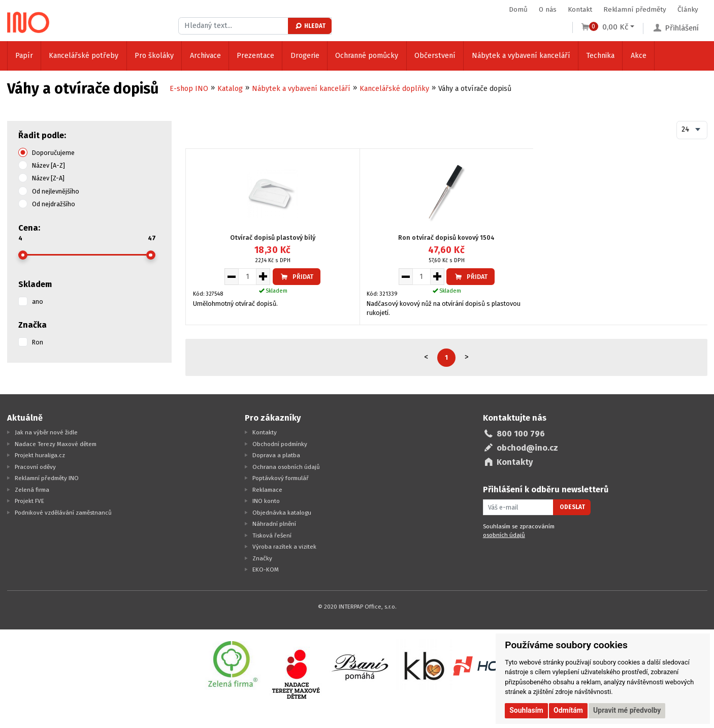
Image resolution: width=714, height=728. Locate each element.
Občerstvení (435, 56)
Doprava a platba (276, 455)
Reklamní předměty (635, 9)
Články (688, 9)
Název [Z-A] (48, 178)
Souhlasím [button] (526, 710)
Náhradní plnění (274, 524)
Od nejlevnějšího (56, 191)
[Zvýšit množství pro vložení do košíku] (263, 276)
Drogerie (305, 56)
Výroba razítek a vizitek (284, 547)
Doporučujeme (53, 153)
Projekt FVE (29, 501)
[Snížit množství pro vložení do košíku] (231, 276)
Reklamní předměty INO (47, 478)
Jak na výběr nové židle (46, 432)
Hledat (310, 26)
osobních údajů (504, 535)
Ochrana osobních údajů (286, 467)
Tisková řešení (272, 535)
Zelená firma (32, 490)
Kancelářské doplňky (394, 89)
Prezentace (255, 56)
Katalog (230, 89)
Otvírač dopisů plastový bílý (273, 238)
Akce (639, 56)
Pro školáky (154, 56)
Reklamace (267, 490)
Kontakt (580, 9)
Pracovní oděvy (35, 467)
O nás (548, 9)
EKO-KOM (266, 569)
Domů (518, 9)
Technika (600, 56)
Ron (38, 342)
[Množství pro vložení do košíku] (247, 276)
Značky (262, 558)
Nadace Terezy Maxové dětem (56, 444)
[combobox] (692, 130)
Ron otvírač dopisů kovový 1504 (446, 238)
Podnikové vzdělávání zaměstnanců (63, 513)
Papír (24, 56)
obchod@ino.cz (527, 448)
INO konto (266, 501)
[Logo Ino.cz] (28, 22)
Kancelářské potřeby (84, 56)
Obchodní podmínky (280, 444)
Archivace (205, 56)
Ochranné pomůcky (367, 56)
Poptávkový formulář (281, 478)
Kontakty (265, 432)
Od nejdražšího (54, 204)
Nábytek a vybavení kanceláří (521, 56)
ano (38, 302)
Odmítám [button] (568, 710)
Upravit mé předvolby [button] (627, 710)
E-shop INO (189, 89)
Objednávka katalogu (282, 513)
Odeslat (572, 507)
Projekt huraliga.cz (40, 455)
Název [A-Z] (48, 165)
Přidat (297, 277)
